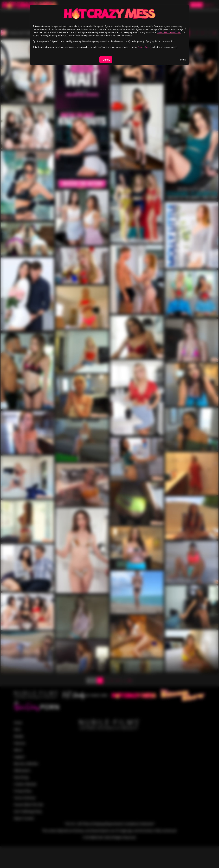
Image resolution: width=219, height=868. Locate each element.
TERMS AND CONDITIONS (169, 32)
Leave (183, 60)
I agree (106, 60)
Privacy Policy (144, 47)
